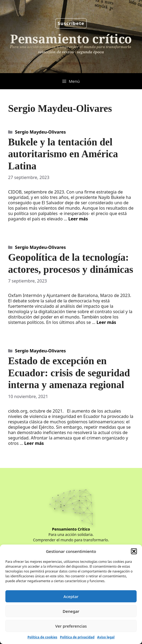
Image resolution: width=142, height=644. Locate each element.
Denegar (71, 611)
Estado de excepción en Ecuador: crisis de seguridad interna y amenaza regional (69, 373)
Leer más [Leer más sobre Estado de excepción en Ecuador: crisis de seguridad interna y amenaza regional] (34, 443)
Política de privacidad (77, 637)
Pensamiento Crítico (71, 529)
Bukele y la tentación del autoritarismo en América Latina (63, 154)
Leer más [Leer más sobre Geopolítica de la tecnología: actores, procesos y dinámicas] (106, 322)
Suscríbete (71, 23)
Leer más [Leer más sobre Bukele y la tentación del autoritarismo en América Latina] (78, 219)
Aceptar (71, 596)
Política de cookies (42, 637)
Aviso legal (106, 637)
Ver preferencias (71, 626)
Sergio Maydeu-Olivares (41, 132)
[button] (134, 551)
